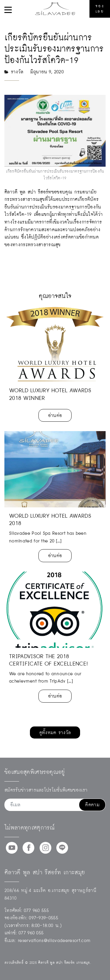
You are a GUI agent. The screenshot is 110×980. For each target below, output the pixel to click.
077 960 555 (36, 910)
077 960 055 (31, 933)
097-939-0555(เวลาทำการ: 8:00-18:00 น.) (33, 922)
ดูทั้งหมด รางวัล (55, 732)
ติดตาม (92, 805)
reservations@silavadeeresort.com (54, 940)
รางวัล (17, 72)
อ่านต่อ (55, 415)
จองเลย (100, 9)
